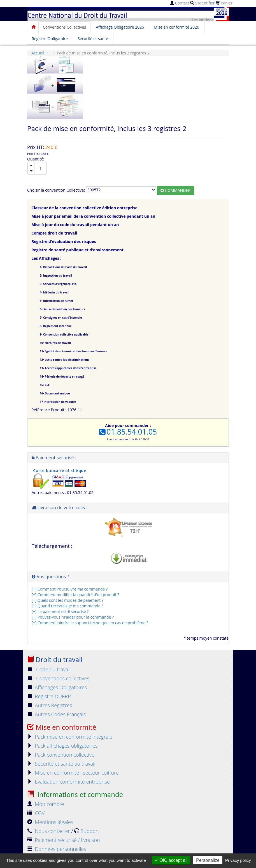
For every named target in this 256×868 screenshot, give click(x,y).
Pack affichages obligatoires (62, 746)
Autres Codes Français (56, 714)
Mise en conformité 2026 (176, 27)
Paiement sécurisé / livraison (64, 840)
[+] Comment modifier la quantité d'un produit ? (75, 595)
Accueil (38, 53)
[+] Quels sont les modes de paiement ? (68, 600)
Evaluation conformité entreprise (68, 782)
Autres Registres (50, 705)
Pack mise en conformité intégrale (70, 737)
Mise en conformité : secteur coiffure (73, 773)
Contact (180, 3)
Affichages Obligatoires (57, 687)
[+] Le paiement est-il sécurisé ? (60, 611)
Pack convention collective (61, 755)
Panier (224, 3)
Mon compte (46, 804)
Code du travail (49, 669)
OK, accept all (171, 860)
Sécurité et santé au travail (61, 764)
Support (87, 831)
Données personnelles (57, 849)
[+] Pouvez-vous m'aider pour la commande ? (73, 617)
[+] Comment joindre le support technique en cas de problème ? (90, 623)
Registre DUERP (49, 696)
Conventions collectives (58, 678)
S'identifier (202, 3)
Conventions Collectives (64, 27)
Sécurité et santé (93, 39)
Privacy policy (238, 860)
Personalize (208, 860)
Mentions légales (50, 822)
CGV (36, 813)
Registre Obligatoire (50, 39)
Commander (175, 190)
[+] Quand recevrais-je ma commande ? (67, 606)
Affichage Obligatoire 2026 (120, 27)
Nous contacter (49, 831)
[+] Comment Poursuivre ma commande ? (70, 589)
